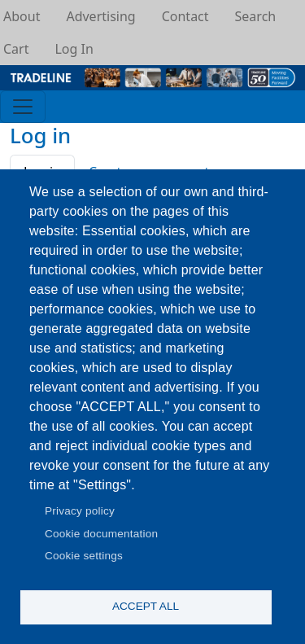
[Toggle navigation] (23, 107)
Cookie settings (84, 556)
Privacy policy (80, 511)
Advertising (100, 16)
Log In (74, 49)
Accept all (146, 606)
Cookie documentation (101, 534)
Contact (185, 16)
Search (256, 16)
